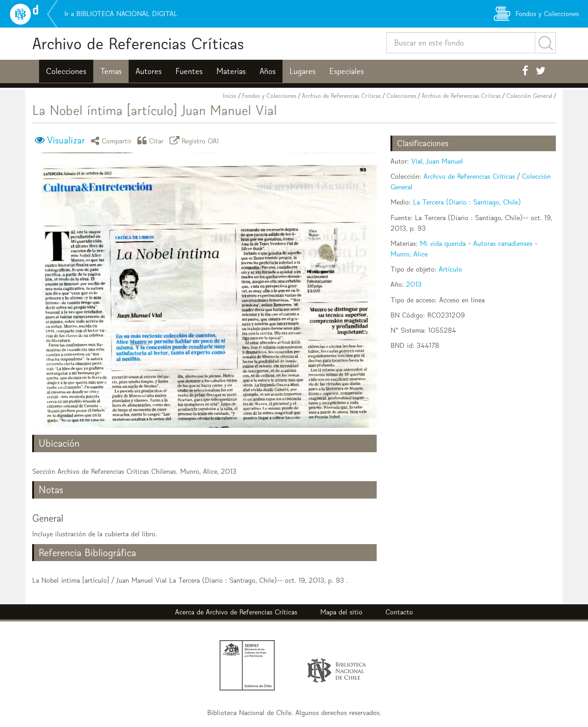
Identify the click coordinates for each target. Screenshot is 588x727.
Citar (152, 140)
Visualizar (66, 140)
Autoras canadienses (503, 243)
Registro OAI (196, 140)
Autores (149, 71)
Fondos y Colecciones (269, 96)
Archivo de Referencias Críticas (138, 43)
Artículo (450, 269)
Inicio (230, 96)
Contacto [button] (399, 612)
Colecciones (66, 71)
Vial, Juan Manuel (437, 161)
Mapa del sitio (341, 612)
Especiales (347, 71)
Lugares (302, 71)
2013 (414, 284)
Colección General (529, 96)
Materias (231, 71)
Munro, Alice (409, 254)
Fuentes (189, 71)
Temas (111, 71)
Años (268, 71)
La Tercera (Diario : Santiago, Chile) (467, 202)
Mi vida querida (443, 243)
